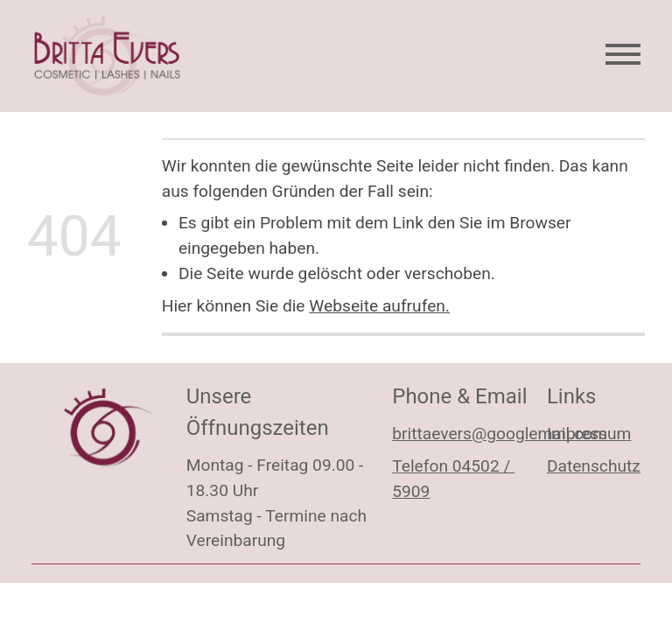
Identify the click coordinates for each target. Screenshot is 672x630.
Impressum (589, 434)
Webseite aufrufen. (379, 306)
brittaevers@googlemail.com (500, 434)
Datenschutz (594, 466)
